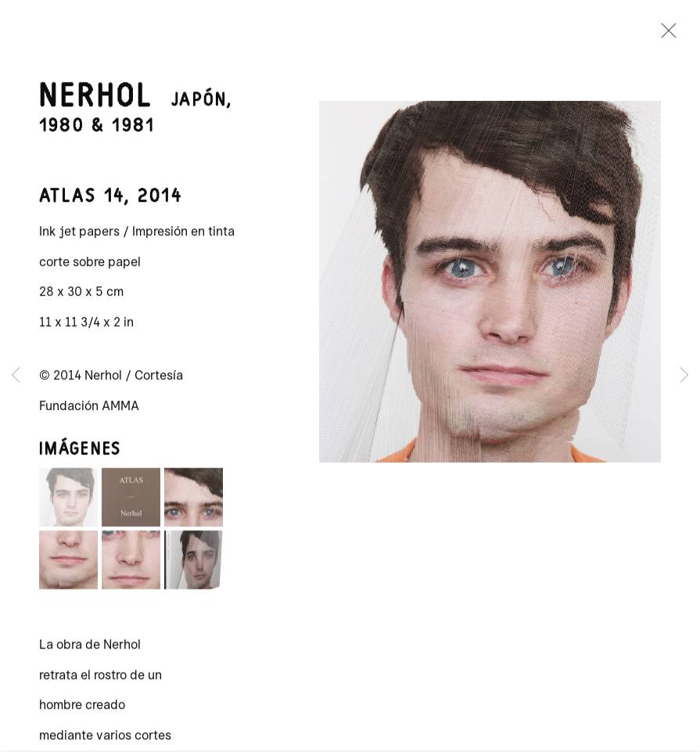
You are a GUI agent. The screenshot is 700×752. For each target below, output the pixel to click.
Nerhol (97, 102)
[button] (68, 503)
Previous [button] (16, 376)
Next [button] (684, 376)
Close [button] (666, 35)
